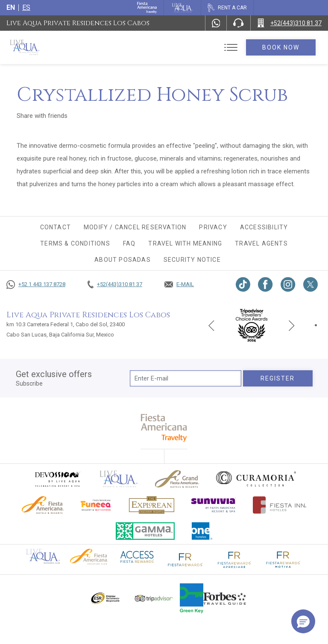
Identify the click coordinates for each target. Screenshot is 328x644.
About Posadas (123, 260)
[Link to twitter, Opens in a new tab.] (310, 284)
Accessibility (264, 227)
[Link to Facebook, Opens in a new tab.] (265, 284)
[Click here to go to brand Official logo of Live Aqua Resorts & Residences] (119, 479)
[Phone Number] (238, 23)
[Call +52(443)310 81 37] (289, 23)
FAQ (129, 243)
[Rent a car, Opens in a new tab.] (227, 8)
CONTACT (56, 227)
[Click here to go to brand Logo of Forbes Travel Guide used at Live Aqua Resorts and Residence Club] (225, 598)
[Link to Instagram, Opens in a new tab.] (288, 284)
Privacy (213, 227)
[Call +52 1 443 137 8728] (36, 284)
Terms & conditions (75, 243)
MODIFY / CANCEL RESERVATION (135, 227)
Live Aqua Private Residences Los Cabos (78, 23)
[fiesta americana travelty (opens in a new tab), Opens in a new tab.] (164, 428)
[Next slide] (292, 325)
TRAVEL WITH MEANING (185, 243)
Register (278, 378)
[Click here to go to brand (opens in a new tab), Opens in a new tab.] (57, 479)
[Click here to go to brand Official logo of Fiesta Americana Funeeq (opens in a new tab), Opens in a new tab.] (96, 505)
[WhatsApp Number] (216, 23)
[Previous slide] (211, 325)
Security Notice (192, 260)
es (26, 7)
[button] (303, 621)
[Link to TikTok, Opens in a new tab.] (243, 284)
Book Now (281, 47)
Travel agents (261, 243)
